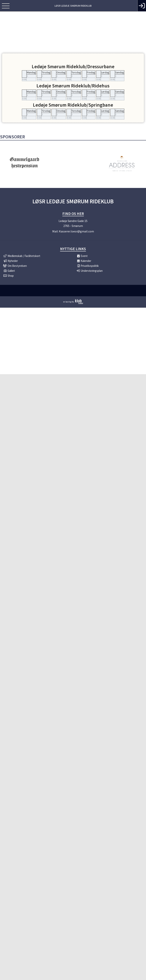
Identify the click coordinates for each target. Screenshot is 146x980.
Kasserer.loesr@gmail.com (76, 231)
